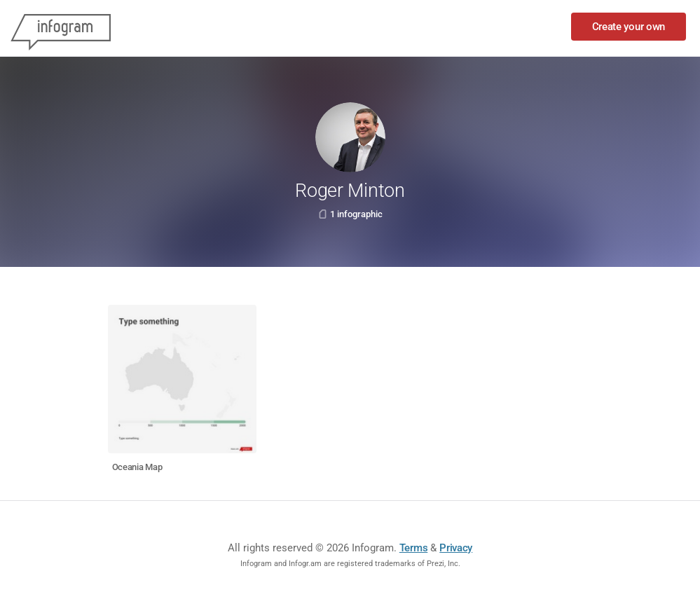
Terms (414, 548)
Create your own (629, 27)
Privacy (456, 548)
